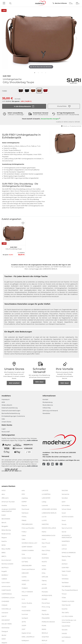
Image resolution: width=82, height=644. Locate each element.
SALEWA (65, 490)
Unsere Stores (6, 422)
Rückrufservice (48, 405)
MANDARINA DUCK (49, 535)
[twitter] (49, 464)
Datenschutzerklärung (10, 408)
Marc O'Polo (46, 550)
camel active (6, 586)
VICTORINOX (66, 637)
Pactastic (45, 592)
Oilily (44, 573)
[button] (64, 106)
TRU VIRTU (65, 613)
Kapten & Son (26, 633)
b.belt (4, 515)
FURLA (24, 532)
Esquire (24, 505)
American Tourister (8, 502)
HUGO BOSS (26, 610)
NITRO (44, 569)
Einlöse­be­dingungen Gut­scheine (13, 416)
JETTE (24, 622)
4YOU (4, 490)
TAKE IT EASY (66, 571)
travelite (65, 609)
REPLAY (44, 640)
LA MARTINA (46, 494)
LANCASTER (46, 498)
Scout (64, 520)
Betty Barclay (6, 530)
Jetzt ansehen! (14, 383)
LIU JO (44, 517)
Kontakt (45, 399)
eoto (23, 490)
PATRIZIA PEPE (47, 595)
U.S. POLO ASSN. (67, 616)
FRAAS (24, 520)
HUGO (24, 607)
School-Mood (66, 509)
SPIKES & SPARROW (69, 552)
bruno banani (6, 560)
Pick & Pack (46, 603)
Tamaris (64, 575)
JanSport (25, 618)
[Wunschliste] (71, 3)
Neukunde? (6, 432)
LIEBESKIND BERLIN (49, 513)
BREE (4, 552)
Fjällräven (25, 513)
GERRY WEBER (27, 547)
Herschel (25, 595)
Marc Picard (46, 543)
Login (4, 429)
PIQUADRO (46, 618)
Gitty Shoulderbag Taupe (14, 248)
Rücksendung (48, 402)
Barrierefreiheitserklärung (11, 413)
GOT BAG (25, 562)
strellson (65, 564)
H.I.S (23, 599)
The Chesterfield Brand (70, 590)
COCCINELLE (6, 609)
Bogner (4, 537)
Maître (44, 532)
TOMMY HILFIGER (68, 601)
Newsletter (46, 413)
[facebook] (45, 464)
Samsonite (65, 494)
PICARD (44, 599)
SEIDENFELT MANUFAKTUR (67, 537)
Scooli (64, 513)
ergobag (25, 498)
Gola (23, 554)
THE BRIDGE (66, 586)
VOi (63, 641)
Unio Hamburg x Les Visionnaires (69, 621)
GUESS (24, 577)
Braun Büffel (6, 549)
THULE (64, 594)
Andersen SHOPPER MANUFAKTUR (9, 510)
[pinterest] (62, 464)
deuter (4, 635)
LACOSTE (45, 490)
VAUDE (64, 633)
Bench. (4, 523)
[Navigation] (4, 3)
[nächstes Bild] (76, 38)
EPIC (23, 494)
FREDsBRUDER (27, 524)
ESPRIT (24, 502)
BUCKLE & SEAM (7, 564)
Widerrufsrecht (7, 405)
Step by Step (66, 556)
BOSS (4, 545)
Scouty (64, 524)
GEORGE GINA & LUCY (29, 543)
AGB (3, 402)
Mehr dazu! (39, 382)
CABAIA (4, 579)
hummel (25, 614)
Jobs (3, 419)
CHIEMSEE (5, 601)
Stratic (64, 560)
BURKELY (5, 575)
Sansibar (65, 498)
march (44, 547)
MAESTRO (45, 524)
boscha (4, 541)
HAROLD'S (25, 580)
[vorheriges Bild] (6, 38)
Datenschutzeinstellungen (11, 411)
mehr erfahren (32, 440)
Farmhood (25, 509)
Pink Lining (46, 607)
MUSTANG (45, 558)
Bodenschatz (6, 534)
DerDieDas (5, 628)
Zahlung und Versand (50, 411)
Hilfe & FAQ (47, 408)
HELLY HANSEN (27, 592)
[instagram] (58, 464)
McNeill (44, 554)
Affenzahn (5, 498)
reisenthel (45, 637)
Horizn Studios (27, 603)
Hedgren (25, 588)
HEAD (24, 584)
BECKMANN (6, 519)
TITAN (64, 598)
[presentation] (12, 3)
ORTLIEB (45, 577)
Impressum (6, 399)
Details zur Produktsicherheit (71, 126)
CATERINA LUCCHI (8, 598)
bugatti (4, 571)
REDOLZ (45, 633)
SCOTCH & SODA (68, 517)
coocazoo (5, 613)
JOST (23, 629)
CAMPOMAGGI (7, 594)
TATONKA (65, 579)
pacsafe (44, 588)
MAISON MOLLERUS (49, 528)
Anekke (4, 505)
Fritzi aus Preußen (28, 528)
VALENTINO (66, 626)
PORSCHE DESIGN (48, 622)
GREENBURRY (27, 565)
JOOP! (24, 625)
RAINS (44, 629)
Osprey (44, 580)
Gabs (23, 539)
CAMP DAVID (6, 590)
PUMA (44, 625)
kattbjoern (25, 640)
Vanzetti (65, 630)
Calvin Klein (6, 583)
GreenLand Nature (28, 569)
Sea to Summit (67, 528)
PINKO (44, 610)
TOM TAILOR (66, 605)
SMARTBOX (66, 541)
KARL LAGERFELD (28, 637)
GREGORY (25, 573)
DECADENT (6, 620)
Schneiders (66, 505)
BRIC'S (4, 556)
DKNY (4, 639)
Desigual (5, 631)
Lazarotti (45, 505)
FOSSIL (24, 517)
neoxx (44, 565)
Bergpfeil (5, 526)
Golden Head (26, 558)
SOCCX (64, 545)
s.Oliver (64, 549)
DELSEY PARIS (7, 624)
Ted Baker (65, 583)
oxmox (44, 584)
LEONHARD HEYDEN (49, 509)
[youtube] (53, 464)
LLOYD (44, 520)
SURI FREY (7, 76)
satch (64, 502)
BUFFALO (5, 568)
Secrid (64, 532)
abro (3, 494)
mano (44, 539)
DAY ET (4, 616)
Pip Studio (45, 614)
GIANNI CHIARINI (28, 550)
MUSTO (44, 562)
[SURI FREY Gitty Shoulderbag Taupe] (14, 233)
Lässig (44, 502)
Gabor (24, 535)
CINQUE (4, 605)
